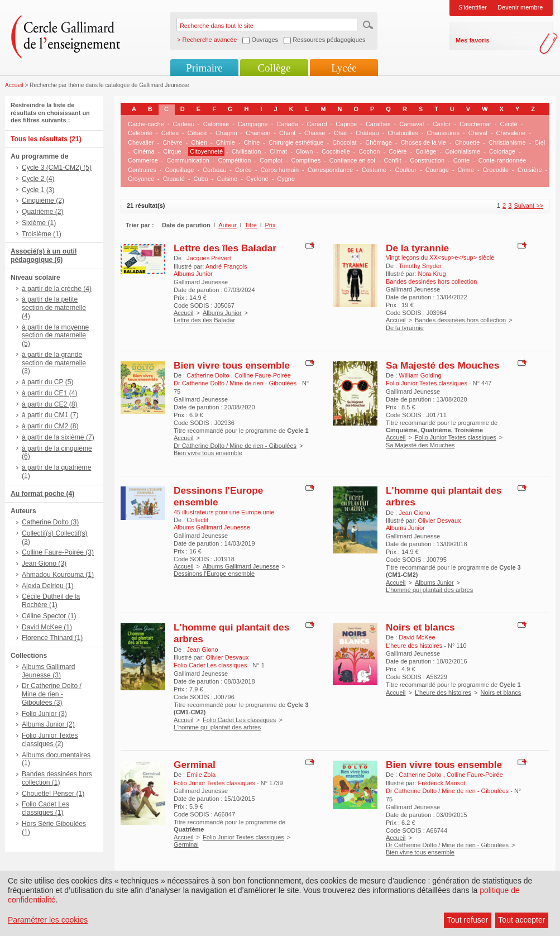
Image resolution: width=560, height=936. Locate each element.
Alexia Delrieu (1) (48, 586)
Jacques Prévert (209, 258)
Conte (461, 160)
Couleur (406, 170)
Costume (374, 170)
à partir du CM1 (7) (50, 415)
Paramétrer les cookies (48, 920)
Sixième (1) (39, 223)
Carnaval (411, 124)
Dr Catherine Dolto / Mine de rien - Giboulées (235, 446)
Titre (251, 225)
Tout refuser (467, 920)
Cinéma (144, 151)
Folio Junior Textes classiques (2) (50, 740)
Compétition (235, 160)
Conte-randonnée (502, 160)
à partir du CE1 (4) (49, 393)
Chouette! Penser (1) (53, 794)
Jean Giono (414, 513)
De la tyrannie (417, 248)
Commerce (143, 160)
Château (367, 133)
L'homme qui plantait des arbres (429, 590)
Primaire (204, 68)
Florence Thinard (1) (52, 638)
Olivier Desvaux (439, 520)
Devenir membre (520, 7)
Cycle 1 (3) (38, 190)
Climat (278, 151)
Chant (287, 133)
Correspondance (330, 170)
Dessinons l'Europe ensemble (214, 574)
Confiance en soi (352, 160)
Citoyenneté (206, 151)
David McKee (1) (47, 627)
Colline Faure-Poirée (263, 375)
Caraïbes (378, 124)
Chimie (226, 142)
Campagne (253, 124)
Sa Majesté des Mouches (442, 365)
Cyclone (257, 179)
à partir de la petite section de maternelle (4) (54, 308)
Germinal (195, 765)
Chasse (315, 133)
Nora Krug (432, 274)
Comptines (306, 160)
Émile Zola (201, 775)
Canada (287, 124)
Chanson (258, 133)
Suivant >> (528, 206)
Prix (271, 225)
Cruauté (174, 179)
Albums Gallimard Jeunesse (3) (48, 671)
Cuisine (228, 179)
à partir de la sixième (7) (58, 437)
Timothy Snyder (420, 266)
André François (226, 266)
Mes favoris (473, 40)
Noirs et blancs (420, 627)
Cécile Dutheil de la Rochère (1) (51, 601)
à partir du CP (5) (48, 382)
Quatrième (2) (43, 212)
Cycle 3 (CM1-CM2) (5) (57, 168)
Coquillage (179, 170)
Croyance (141, 179)
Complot (271, 160)
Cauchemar (475, 124)
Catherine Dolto (209, 375)
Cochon (369, 151)
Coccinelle (336, 151)
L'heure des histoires (443, 693)
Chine (252, 142)
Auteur (227, 225)
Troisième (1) (42, 234)
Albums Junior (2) (48, 724)
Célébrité (140, 133)
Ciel (540, 142)
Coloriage (502, 151)
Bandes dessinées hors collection (460, 320)
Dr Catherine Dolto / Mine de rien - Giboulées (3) (52, 694)
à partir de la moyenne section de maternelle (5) (55, 336)
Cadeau (184, 124)
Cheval (478, 133)
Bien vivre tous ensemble (232, 365)
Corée (243, 170)
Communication (188, 160)
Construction (427, 160)
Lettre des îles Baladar (225, 248)
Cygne (286, 179)
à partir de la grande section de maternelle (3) (54, 363)
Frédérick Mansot (441, 783)
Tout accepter (521, 920)
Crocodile (496, 170)
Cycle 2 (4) (38, 179)
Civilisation (247, 151)
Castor (442, 124)
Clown (305, 151)
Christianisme (507, 142)
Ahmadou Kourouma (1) (58, 575)
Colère (398, 151)
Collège (274, 68)
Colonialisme (463, 151)
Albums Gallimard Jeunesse (241, 566)
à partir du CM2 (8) (50, 426)
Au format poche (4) (42, 494)
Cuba (201, 179)
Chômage (379, 142)
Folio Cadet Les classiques (239, 720)
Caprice (346, 124)
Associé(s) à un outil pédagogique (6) (44, 256)
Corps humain (280, 170)
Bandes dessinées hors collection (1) (57, 778)
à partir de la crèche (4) (57, 289)
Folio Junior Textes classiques (456, 437)
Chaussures (443, 133)
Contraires (142, 170)
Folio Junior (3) (44, 714)
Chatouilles (403, 133)
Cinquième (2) (43, 200)
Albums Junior (222, 313)
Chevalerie (511, 133)
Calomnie (216, 124)
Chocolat (344, 142)
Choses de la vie (423, 142)
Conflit (392, 160)
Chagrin (226, 133)
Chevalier (141, 142)
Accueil (14, 85)
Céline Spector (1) (49, 616)
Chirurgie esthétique (296, 142)
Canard (317, 124)
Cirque (172, 151)
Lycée (344, 68)
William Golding (420, 375)
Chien (199, 142)
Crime (466, 170)
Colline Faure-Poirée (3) (58, 552)
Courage (437, 170)
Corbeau (214, 170)
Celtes (170, 133)
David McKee (417, 637)
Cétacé (197, 133)
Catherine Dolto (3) (50, 522)
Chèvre (172, 142)
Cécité (509, 124)
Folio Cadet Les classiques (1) (46, 808)
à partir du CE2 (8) (49, 404)
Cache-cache (146, 124)
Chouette (468, 142)
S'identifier (473, 7)
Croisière (530, 170)
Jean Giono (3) (44, 563)
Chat (340, 133)
